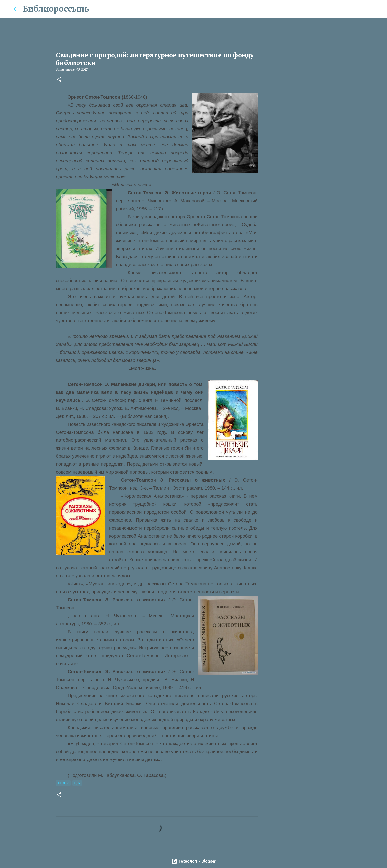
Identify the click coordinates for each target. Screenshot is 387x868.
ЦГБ (77, 783)
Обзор (63, 783)
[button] (59, 80)
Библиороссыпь (56, 9)
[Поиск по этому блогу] (348, 9)
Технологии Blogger (193, 861)
